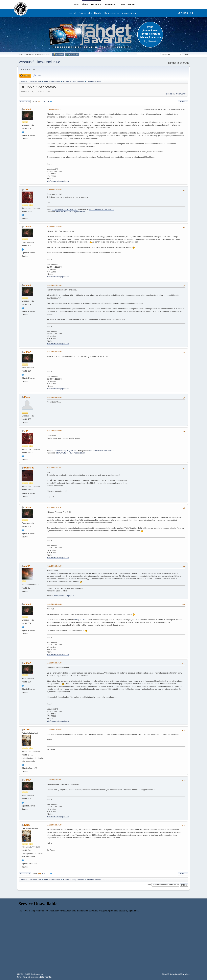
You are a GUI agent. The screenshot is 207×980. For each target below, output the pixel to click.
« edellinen (169, 94)
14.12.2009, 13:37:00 (54, 663)
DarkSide (29, 468)
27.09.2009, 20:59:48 (54, 190)
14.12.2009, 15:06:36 (54, 825)
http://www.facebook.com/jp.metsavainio (71, 212)
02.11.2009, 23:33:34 (54, 468)
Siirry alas (25, 102)
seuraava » (181, 94)
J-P (26, 190)
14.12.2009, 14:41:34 (54, 780)
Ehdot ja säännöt (174, 974)
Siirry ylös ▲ (185, 974)
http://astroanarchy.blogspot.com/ (65, 209)
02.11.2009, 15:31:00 (54, 285)
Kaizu (27, 730)
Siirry (149, 885)
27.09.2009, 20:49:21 (54, 109)
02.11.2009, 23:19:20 (54, 431)
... (46, 101)
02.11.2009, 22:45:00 (54, 397)
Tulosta (183, 102)
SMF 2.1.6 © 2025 (24, 974)
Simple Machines (37, 974)
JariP (27, 566)
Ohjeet (164, 974)
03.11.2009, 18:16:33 (54, 566)
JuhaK (28, 109)
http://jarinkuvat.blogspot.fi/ (64, 596)
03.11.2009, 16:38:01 (54, 507)
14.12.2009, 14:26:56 (54, 730)
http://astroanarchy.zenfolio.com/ (102, 209)
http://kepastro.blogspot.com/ (58, 181)
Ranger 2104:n (81, 620)
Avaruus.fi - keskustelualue (40, 62)
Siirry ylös (25, 874)
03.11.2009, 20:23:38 (54, 604)
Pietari (28, 397)
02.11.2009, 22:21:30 (54, 352)
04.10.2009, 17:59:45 (54, 227)
